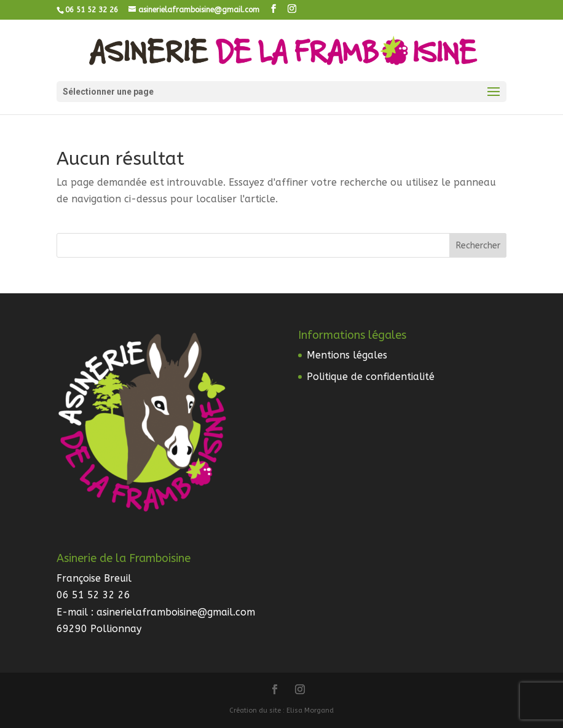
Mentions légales (347, 355)
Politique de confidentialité (371, 377)
